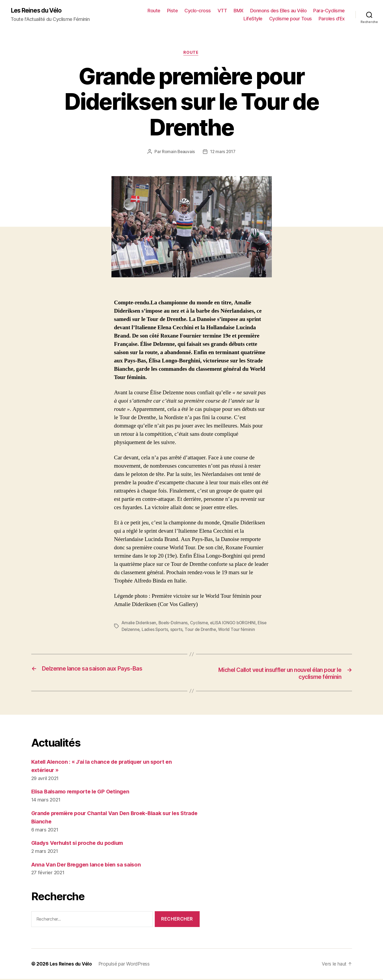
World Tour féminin (250, 630)
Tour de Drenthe (213, 630)
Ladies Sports (166, 630)
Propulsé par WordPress (125, 965)
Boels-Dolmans (174, 624)
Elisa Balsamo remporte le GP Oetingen (84, 793)
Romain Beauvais (178, 153)
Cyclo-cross (198, 11)
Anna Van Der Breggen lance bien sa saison (89, 866)
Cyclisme (200, 624)
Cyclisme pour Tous (291, 19)
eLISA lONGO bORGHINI (235, 624)
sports (188, 630)
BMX (239, 11)
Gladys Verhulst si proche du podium (81, 844)
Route (154, 11)
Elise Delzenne (136, 630)
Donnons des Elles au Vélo (278, 11)
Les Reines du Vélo (38, 11)
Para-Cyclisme (329, 11)
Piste (173, 11)
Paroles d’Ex (332, 19)
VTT (222, 11)
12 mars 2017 (223, 153)
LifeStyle (253, 19)
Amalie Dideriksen (139, 624)
